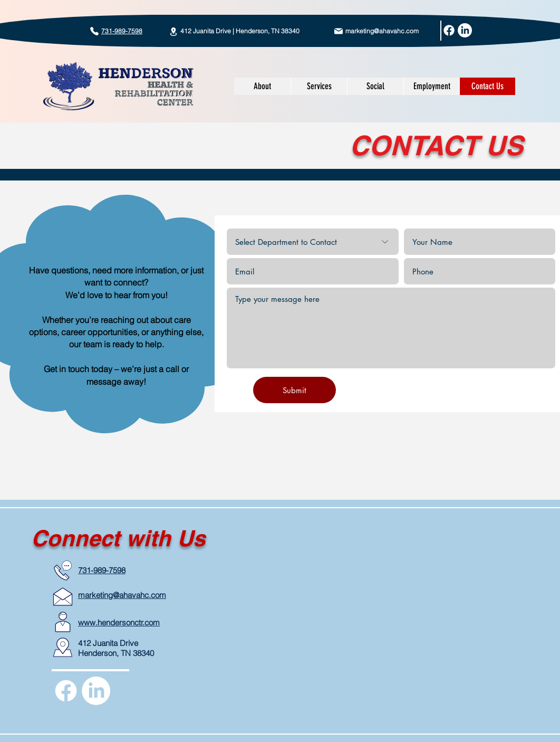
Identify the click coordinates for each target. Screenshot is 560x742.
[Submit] (295, 390)
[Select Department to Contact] (313, 242)
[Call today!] (94, 31)
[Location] (173, 31)
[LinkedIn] (465, 30)
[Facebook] (449, 30)
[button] (319, 86)
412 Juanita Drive (108, 643)
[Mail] (339, 31)
